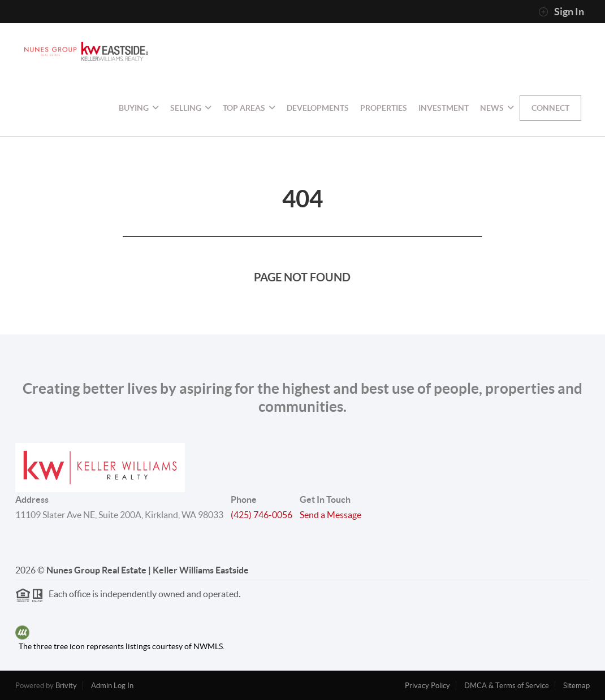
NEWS (497, 108)
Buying (139, 108)
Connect (550, 108)
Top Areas (249, 108)
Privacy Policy (427, 686)
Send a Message (330, 515)
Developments (318, 108)
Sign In (561, 12)
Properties (384, 108)
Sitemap (576, 686)
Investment (444, 108)
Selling (191, 108)
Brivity (66, 686)
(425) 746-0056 (262, 515)
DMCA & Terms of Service (507, 686)
